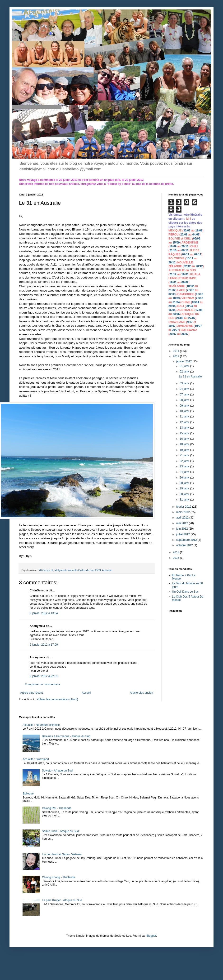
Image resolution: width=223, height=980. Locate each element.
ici (188, 219)
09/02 (185, 282)
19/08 (199, 231)
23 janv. (185, 466)
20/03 (200, 298)
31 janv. (185, 500)
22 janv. (185, 461)
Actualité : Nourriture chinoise (41, 725)
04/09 (196, 235)
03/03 (200, 294)
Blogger (151, 936)
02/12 (187, 266)
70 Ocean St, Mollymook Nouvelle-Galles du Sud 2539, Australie (75, 570)
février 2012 (184, 507)
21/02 (172, 290)
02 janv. (185, 372)
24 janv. (185, 472)
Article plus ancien (142, 693)
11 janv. (185, 417)
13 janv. (185, 428)
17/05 (199, 310)
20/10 (185, 246)
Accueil (86, 693)
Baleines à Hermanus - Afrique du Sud (66, 736)
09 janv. (185, 406)
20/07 (175, 330)
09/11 (198, 254)
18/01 (185, 278)
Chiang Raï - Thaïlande (57, 808)
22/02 (190, 290)
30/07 (187, 231)
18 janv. (185, 444)
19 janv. (185, 450)
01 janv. (185, 366)
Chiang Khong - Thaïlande (59, 877)
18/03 (176, 298)
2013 (177, 552)
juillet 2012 (184, 534)
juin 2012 (182, 529)
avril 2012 (183, 518)
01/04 (176, 302)
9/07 (190, 322)
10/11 (190, 258)
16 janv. (185, 439)
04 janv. (185, 389)
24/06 (180, 318)
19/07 (198, 326)
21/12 (173, 274)
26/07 (185, 334)
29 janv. (185, 488)
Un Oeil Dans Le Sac (185, 592)
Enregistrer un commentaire (42, 684)
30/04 (189, 306)
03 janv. (185, 383)
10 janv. (185, 411)
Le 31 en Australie (190, 377)
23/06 (176, 314)
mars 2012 (183, 512)
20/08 (184, 235)
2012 (177, 356)
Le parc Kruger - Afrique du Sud (62, 900)
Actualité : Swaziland (36, 759)
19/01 (173, 282)
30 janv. (185, 494)
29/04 (172, 306)
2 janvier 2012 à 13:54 (44, 613)
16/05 (172, 310)
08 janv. (185, 400)
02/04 (195, 302)
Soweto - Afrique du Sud (57, 771)
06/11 (185, 250)
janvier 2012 (184, 361)
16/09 (173, 246)
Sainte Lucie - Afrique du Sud (60, 831)
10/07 (172, 326)
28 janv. (185, 483)
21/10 (173, 250)
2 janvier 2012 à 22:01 (44, 676)
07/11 (186, 254)
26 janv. (185, 478)
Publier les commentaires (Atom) (57, 699)
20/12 (199, 266)
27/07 (192, 318)
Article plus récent (31, 693)
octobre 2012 (185, 545)
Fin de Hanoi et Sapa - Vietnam (62, 854)
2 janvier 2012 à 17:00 (44, 645)
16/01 (185, 274)
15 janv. (185, 433)
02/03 (172, 294)
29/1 (171, 262)
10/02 (190, 286)
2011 (177, 351)
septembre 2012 (187, 540)
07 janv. (185, 395)
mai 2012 (183, 523)
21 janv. (185, 455)
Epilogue (28, 794)
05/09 (197, 239)
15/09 (176, 243)
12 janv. (185, 422)
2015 (177, 558)
